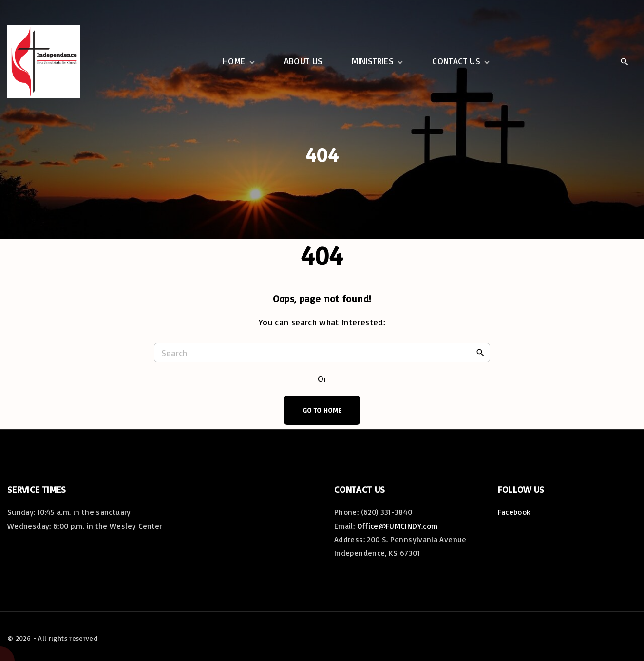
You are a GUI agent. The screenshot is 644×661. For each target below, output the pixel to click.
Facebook (514, 512)
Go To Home (322, 410)
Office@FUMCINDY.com (398, 526)
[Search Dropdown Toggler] (624, 62)
